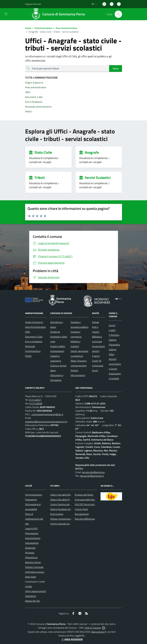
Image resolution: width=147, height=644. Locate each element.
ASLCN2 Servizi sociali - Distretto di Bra (95, 504)
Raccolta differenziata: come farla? (92, 519)
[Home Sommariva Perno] (59, 14)
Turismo (74, 370)
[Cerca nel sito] (118, 14)
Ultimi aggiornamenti (36, 591)
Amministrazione (42, 28)
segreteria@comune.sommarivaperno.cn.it (46, 422)
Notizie (96, 322)
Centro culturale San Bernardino (66, 524)
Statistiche (31, 596)
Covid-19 (97, 361)
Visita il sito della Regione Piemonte (68, 495)
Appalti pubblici (58, 346)
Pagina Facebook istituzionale (65, 509)
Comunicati (98, 366)
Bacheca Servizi (33, 562)
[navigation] (6, 14)
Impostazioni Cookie (35, 582)
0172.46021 (35, 400)
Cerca (116, 68)
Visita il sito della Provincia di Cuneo (68, 500)
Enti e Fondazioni (34, 341)
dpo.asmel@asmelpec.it (92, 476)
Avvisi (95, 370)
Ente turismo (57, 514)
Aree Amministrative (65, 28)
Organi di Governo (34, 322)
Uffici (28, 332)
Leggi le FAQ (31, 528)
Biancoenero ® (99, 632)
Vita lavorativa (78, 375)
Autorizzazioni (57, 351)
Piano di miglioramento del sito (34, 519)
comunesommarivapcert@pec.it (47, 414)
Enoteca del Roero (84, 495)
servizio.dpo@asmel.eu (93, 472)
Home (28, 28)
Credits (29, 586)
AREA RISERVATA (72, 639)
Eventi (112, 325)
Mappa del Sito (33, 601)
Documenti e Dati (34, 337)
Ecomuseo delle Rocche (87, 500)
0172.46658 (36, 403)
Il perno (96, 356)
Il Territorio (114, 335)
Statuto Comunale (34, 567)
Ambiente (55, 332)
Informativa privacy (35, 572)
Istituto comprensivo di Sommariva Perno (71, 519)
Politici (28, 356)
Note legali (31, 577)
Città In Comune (93, 628)
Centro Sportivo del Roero (63, 504)
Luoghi (112, 330)
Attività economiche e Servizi (115, 364)
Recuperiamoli (82, 514)
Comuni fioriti (81, 509)
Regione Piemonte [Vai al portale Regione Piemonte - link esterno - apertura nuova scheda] (33, 4)
